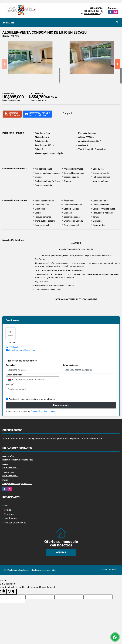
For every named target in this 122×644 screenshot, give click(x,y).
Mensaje (10, 384)
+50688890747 (95, 11)
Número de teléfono (15, 375)
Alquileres (9, 514)
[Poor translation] (12, 592)
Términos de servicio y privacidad (44, 411)
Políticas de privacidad (15, 523)
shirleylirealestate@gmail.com (22, 350)
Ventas (7, 510)
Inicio (7, 506)
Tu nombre (11, 365)
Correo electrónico (71, 365)
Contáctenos (10, 518)
